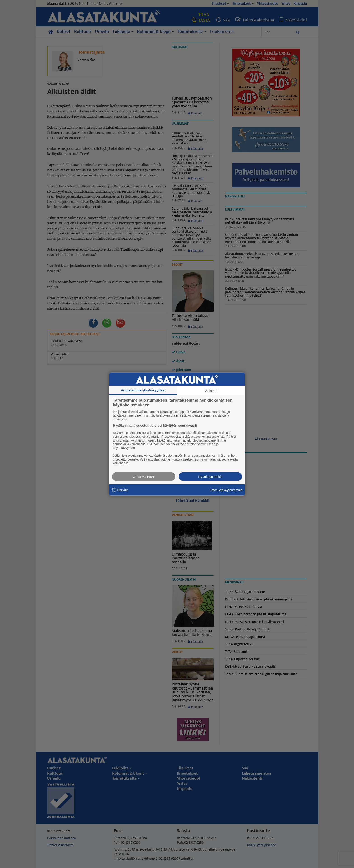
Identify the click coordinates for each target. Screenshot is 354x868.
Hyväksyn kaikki (210, 477)
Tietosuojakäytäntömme (226, 490)
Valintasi (211, 390)
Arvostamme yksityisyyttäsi (143, 390)
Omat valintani (144, 477)
